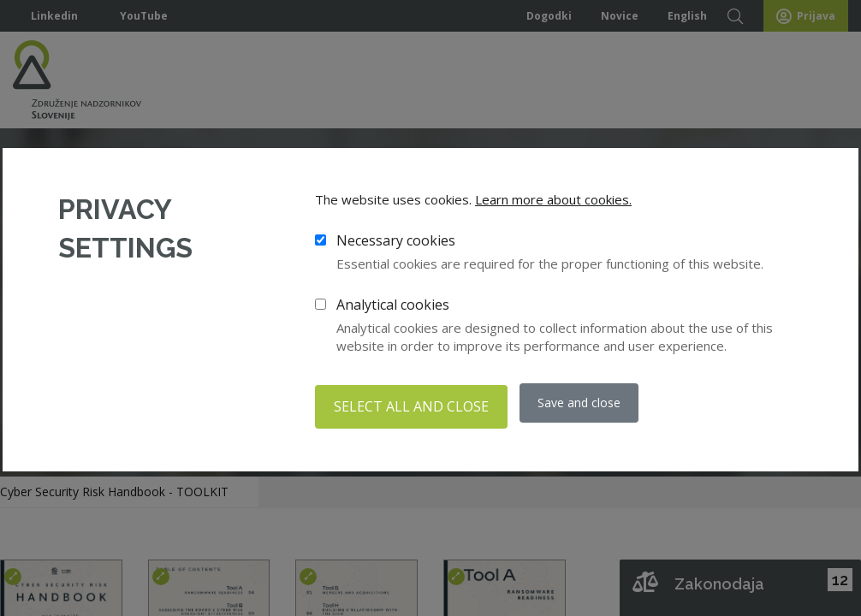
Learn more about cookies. (553, 204)
